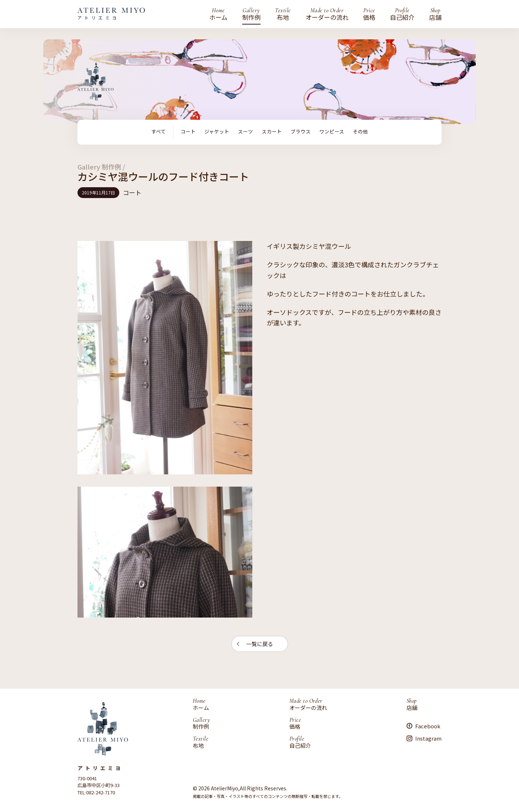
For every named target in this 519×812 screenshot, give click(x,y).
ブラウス (301, 132)
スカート (272, 132)
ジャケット (217, 132)
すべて (159, 132)
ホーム (218, 14)
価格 (369, 14)
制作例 (251, 14)
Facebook (428, 726)
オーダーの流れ (327, 14)
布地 (283, 14)
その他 (360, 132)
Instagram (428, 738)
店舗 (435, 14)
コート (188, 132)
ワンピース (332, 132)
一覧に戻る (260, 644)
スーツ (245, 132)
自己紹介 (402, 14)
